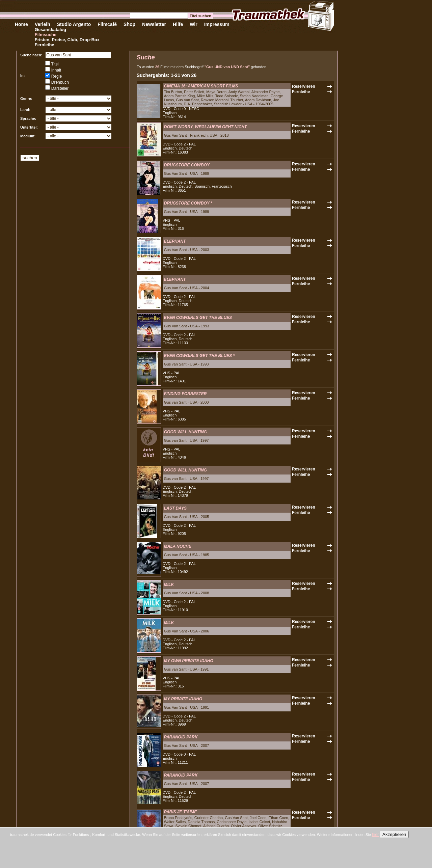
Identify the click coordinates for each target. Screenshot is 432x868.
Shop (129, 24)
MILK (169, 585)
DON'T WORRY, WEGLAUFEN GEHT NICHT (206, 127)
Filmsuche (46, 35)
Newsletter (154, 24)
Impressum (217, 24)
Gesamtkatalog (50, 30)
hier (375, 835)
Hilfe (178, 24)
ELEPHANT (175, 241)
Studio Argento (74, 24)
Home (21, 24)
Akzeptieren (394, 834)
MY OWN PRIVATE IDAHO (189, 661)
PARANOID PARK (181, 737)
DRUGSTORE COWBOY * (188, 203)
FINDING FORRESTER (185, 394)
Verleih (43, 24)
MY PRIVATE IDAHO (183, 699)
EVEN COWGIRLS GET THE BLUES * (199, 356)
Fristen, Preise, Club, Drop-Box (67, 40)
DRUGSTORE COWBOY (187, 165)
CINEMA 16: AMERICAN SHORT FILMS (201, 86)
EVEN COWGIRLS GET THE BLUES (198, 318)
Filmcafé (107, 24)
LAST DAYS (175, 508)
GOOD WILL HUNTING (185, 432)
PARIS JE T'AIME (180, 812)
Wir (193, 24)
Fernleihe (45, 45)
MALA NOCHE (178, 546)
